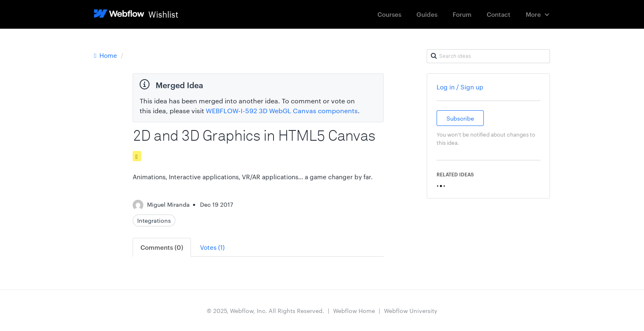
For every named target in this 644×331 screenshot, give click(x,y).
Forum (462, 14)
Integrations (154, 220)
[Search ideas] (488, 56)
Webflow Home (354, 310)
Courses (389, 14)
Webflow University (411, 310)
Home (106, 55)
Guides (427, 14)
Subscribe (460, 118)
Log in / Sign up (460, 87)
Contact (499, 14)
